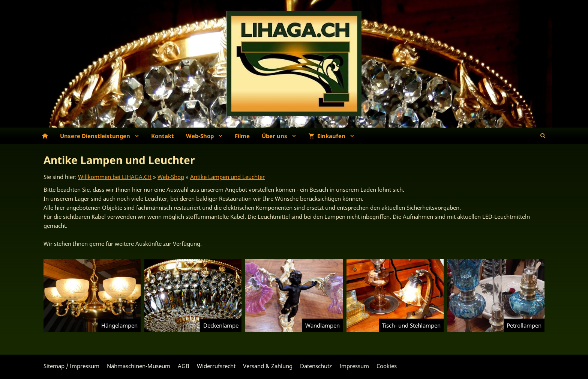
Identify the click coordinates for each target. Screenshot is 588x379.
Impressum (354, 366)
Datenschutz (316, 366)
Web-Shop (171, 177)
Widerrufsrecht (216, 366)
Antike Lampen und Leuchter (227, 177)
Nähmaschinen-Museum (139, 366)
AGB (184, 366)
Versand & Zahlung (268, 366)
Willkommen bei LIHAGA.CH (115, 177)
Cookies (387, 366)
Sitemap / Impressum (71, 366)
